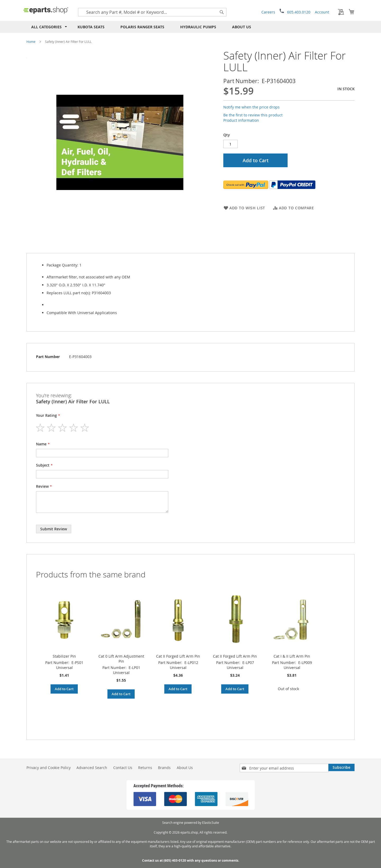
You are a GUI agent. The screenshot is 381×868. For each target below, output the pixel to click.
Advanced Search (92, 768)
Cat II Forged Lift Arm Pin (178, 656)
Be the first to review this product (253, 115)
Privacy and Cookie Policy (49, 768)
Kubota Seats (91, 27)
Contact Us (123, 768)
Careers (268, 12)
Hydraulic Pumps (198, 27)
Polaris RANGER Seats (142, 27)
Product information (241, 120)
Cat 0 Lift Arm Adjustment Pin (121, 659)
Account (322, 12)
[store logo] (46, 10)
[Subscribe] (341, 767)
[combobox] (152, 12)
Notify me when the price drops (251, 107)
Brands (164, 768)
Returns (145, 768)
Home (31, 42)
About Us (242, 27)
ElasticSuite (211, 822)
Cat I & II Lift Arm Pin (292, 656)
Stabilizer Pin (64, 656)
